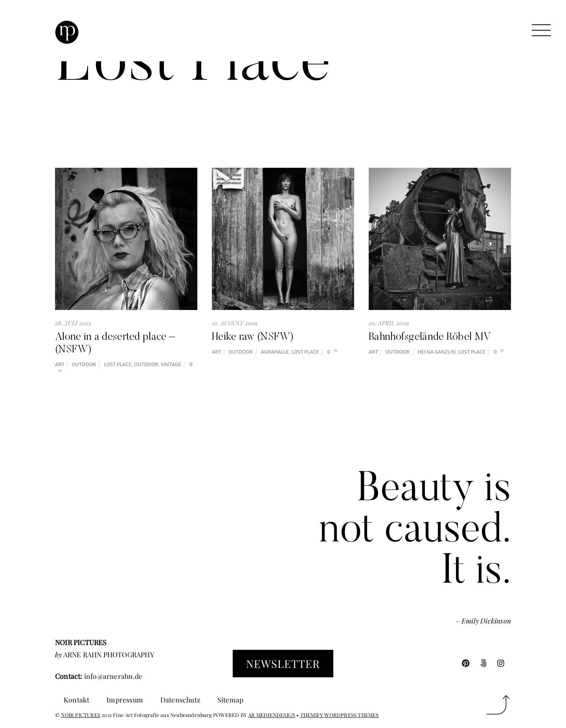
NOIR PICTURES (81, 715)
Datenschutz (180, 700)
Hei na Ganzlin (437, 352)
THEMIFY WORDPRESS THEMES (340, 715)
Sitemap (230, 700)
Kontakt (76, 700)
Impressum (125, 700)
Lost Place (118, 364)
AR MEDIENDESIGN (272, 715)
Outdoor (84, 364)
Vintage (171, 364)
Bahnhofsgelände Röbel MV (430, 337)
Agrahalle (275, 352)
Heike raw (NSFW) (253, 337)
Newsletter (283, 663)
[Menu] (541, 30)
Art (60, 364)
